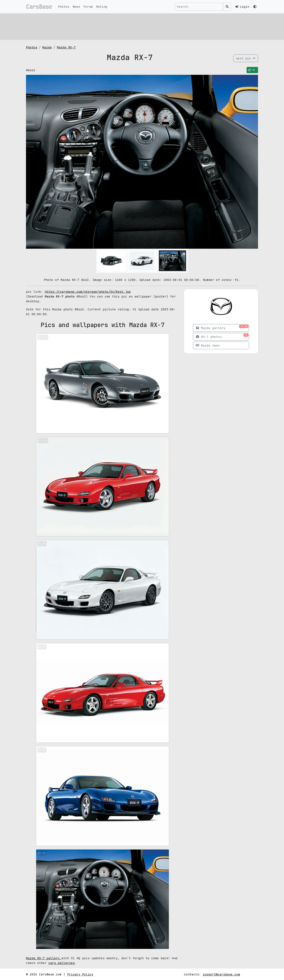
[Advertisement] (142, 26)
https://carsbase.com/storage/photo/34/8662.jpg (88, 292)
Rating (102, 7)
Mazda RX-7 (66, 47)
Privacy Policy (80, 974)
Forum (88, 7)
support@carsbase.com (221, 974)
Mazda (47, 47)
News (76, 7)
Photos (64, 7)
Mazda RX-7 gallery (44, 958)
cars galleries (62, 963)
